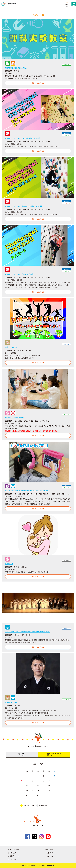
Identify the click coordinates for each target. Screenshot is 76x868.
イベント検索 (67, 5)
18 (21, 790)
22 (44, 790)
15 (44, 785)
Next (56, 764)
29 (44, 795)
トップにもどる (38, 825)
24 (55, 790)
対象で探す (24, 755)
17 (55, 785)
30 (49, 795)
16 (49, 785)
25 (21, 795)
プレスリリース (14, 853)
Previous (20, 764)
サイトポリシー (50, 853)
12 (27, 785)
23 (49, 790)
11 (21, 785)
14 (38, 785)
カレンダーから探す (56, 755)
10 (55, 781)
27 (32, 795)
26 (27, 795)
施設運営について (15, 856)
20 (32, 790)
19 (27, 790)
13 (32, 785)
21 (38, 790)
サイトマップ (49, 856)
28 (38, 795)
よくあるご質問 (14, 850)
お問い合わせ (49, 850)
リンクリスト (14, 859)
